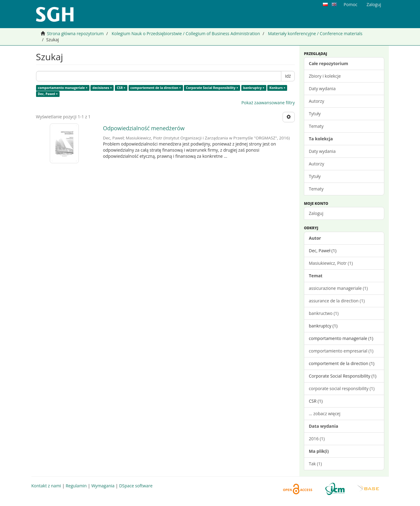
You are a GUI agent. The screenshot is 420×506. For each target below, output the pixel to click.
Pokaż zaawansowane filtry (268, 103)
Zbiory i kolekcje (325, 76)
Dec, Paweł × (48, 94)
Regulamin (76, 486)
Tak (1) (315, 464)
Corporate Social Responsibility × (212, 88)
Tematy (316, 126)
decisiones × (102, 88)
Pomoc (351, 4)
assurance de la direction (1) (337, 301)
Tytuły (315, 114)
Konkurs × (278, 88)
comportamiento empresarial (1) (341, 351)
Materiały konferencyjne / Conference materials (315, 33)
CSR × (121, 88)
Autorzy (316, 101)
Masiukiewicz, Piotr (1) (331, 263)
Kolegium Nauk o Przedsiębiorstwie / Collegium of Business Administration (186, 33)
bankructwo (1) (324, 313)
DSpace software (136, 486)
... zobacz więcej (325, 414)
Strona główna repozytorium (75, 33)
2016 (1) (317, 439)
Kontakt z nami (46, 486)
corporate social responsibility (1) (342, 388)
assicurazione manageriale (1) (338, 288)
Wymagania (103, 486)
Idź (288, 76)
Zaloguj (316, 213)
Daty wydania (322, 89)
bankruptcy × (254, 88)
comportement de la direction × (156, 88)
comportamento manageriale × (63, 88)
